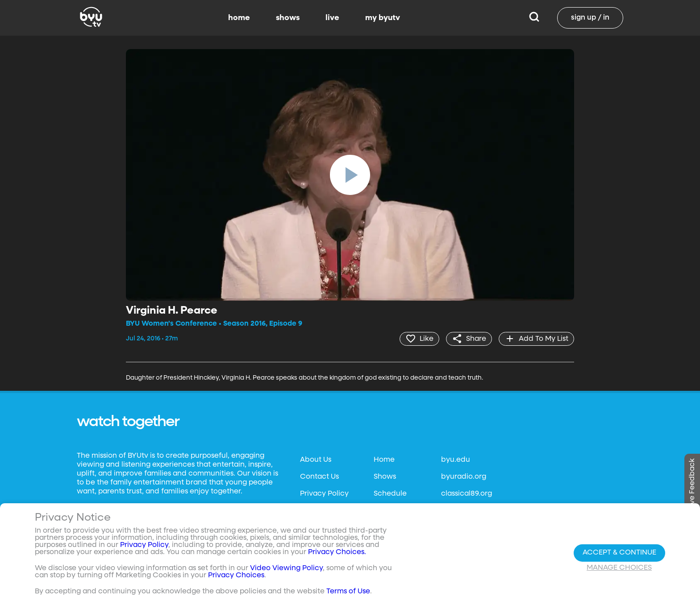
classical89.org (467, 494)
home (239, 18)
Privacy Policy (324, 494)
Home (384, 460)
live (332, 18)
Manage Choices (619, 568)
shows (288, 18)
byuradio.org (464, 477)
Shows (385, 477)
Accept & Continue (619, 553)
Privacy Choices (236, 576)
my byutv (383, 18)
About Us (316, 460)
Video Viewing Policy (286, 568)
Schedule (390, 494)
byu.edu (456, 460)
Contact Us (319, 477)
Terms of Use (348, 592)
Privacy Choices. (337, 552)
